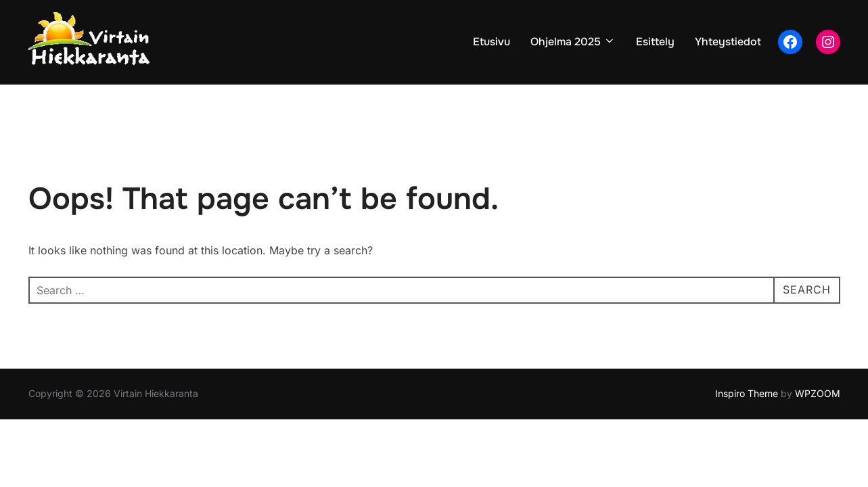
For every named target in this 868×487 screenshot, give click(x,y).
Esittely (655, 42)
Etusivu (492, 42)
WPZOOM (818, 393)
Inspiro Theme (747, 393)
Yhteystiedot (728, 42)
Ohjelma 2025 (573, 42)
